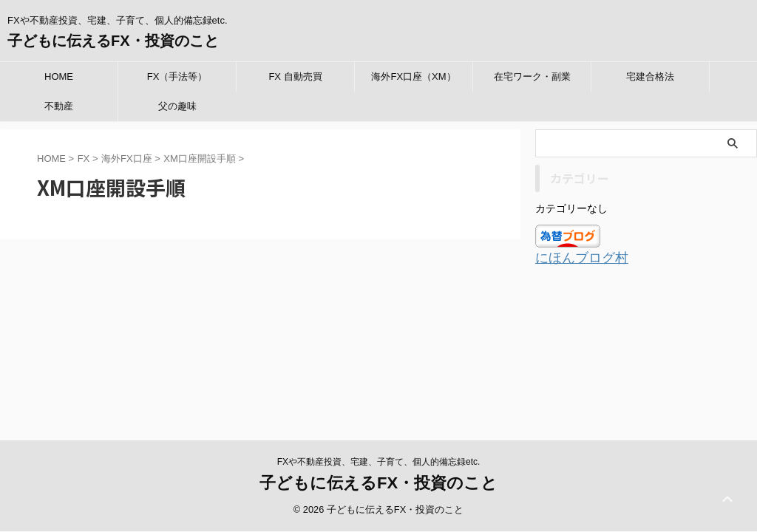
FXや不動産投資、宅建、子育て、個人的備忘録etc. (379, 341)
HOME (59, 76)
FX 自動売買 (295, 76)
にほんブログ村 (574, 258)
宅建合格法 (650, 76)
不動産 (59, 106)
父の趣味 (177, 106)
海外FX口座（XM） (413, 76)
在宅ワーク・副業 (532, 76)
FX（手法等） (177, 76)
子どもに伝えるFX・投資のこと (113, 41)
